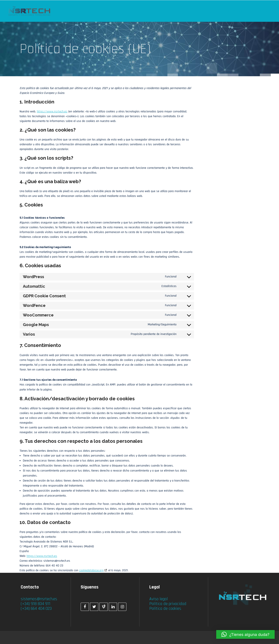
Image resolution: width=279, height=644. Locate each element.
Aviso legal (159, 599)
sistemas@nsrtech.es (39, 599)
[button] (245, 634)
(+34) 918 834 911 (36, 604)
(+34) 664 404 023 (36, 609)
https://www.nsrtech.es (52, 112)
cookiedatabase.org (91, 570)
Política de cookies (165, 609)
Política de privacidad (168, 604)
